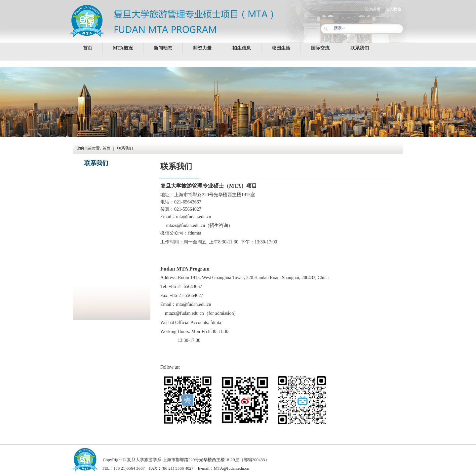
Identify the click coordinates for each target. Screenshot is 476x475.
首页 (106, 148)
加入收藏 (393, 9)
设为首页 (373, 9)
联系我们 (125, 148)
